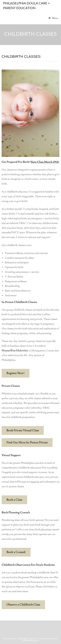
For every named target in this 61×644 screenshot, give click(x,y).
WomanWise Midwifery (15, 351)
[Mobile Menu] (53, 18)
